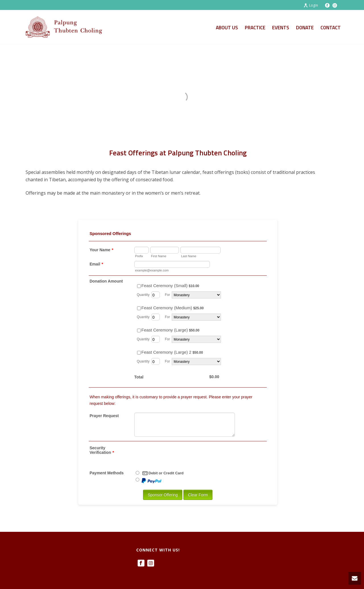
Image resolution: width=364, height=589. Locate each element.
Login (311, 5)
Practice (255, 28)
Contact (331, 28)
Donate (305, 28)
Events (281, 28)
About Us (227, 28)
